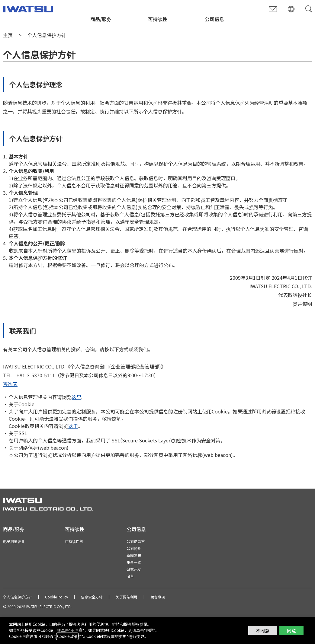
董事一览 (134, 562)
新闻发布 (134, 555)
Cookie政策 (67, 636)
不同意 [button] (263, 631)
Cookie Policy (56, 597)
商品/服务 (101, 19)
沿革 (130, 576)
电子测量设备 (14, 541)
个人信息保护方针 (18, 597)
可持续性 (158, 19)
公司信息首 (136, 541)
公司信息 (214, 19)
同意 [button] (291, 631)
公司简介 (134, 548)
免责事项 (158, 597)
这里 (76, 397)
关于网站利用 (127, 597)
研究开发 (134, 569)
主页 (8, 35)
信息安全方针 (92, 597)
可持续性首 (74, 541)
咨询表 (10, 384)
